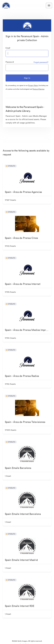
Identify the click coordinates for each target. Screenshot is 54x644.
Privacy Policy (33, 85)
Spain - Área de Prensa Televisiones (25, 422)
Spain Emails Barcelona (18, 468)
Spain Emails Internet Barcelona (23, 514)
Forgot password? (41, 62)
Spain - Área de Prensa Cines (21, 238)
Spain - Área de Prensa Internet (23, 284)
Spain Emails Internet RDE (20, 606)
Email (8, 48)
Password (10, 62)
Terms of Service (39, 89)
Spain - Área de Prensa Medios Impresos (28, 330)
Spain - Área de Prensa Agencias (23, 192)
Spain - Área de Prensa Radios (22, 376)
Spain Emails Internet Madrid (21, 560)
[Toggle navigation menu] (49, 5)
